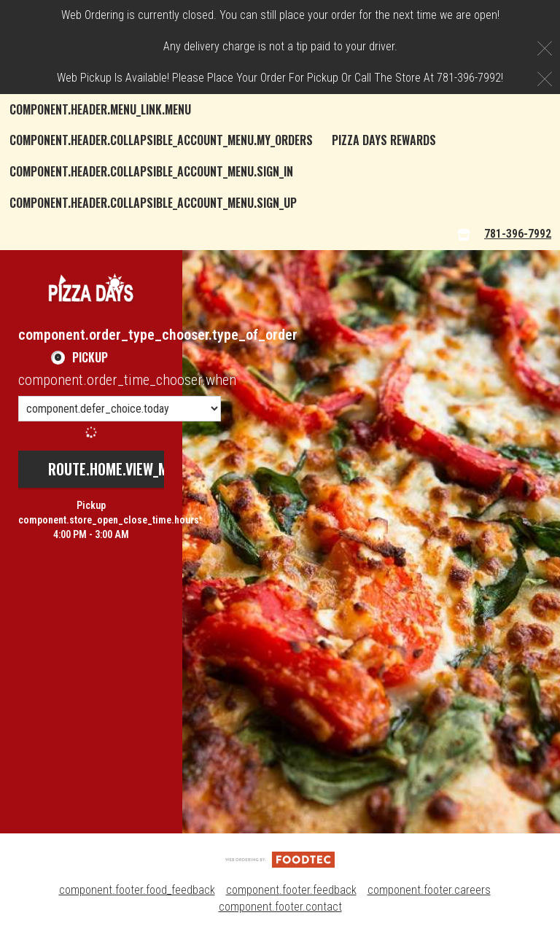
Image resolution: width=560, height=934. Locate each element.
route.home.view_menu (120, 469)
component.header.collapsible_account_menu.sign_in (151, 171)
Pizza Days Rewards (384, 140)
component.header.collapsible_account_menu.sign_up (153, 203)
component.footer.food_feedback (137, 890)
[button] (91, 288)
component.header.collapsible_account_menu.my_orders (161, 140)
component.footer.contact (280, 907)
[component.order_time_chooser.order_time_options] (120, 409)
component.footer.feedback (291, 890)
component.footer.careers (429, 890)
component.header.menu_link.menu (100, 109)
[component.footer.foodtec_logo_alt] (280, 859)
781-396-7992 (518, 234)
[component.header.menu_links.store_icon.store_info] (464, 234)
